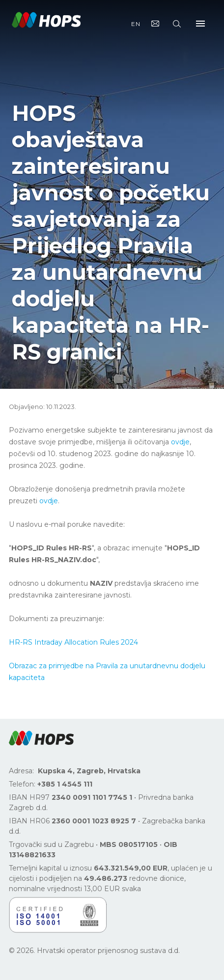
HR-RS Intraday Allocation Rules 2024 (73, 642)
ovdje (180, 442)
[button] (41, 738)
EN (136, 24)
